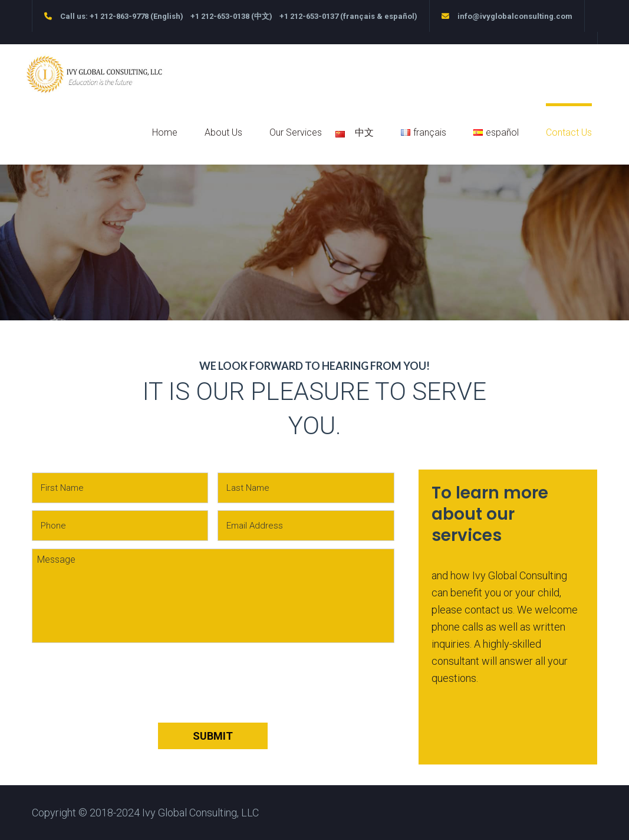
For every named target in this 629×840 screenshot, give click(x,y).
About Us (223, 132)
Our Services (296, 132)
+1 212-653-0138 (220, 16)
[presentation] (121, 693)
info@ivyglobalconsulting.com (515, 16)
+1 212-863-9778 (119, 16)
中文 (361, 132)
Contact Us (569, 132)
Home (165, 132)
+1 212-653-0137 (309, 16)
